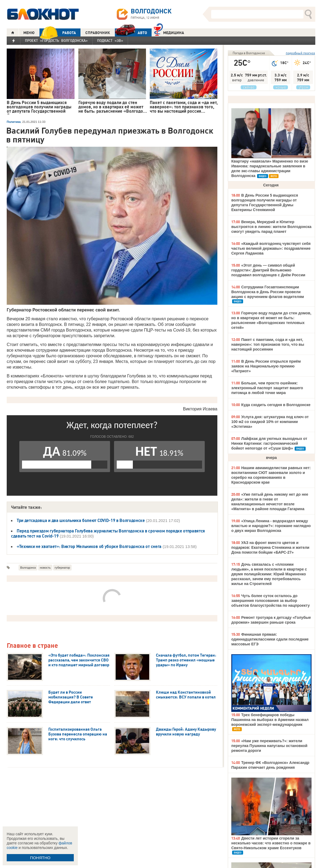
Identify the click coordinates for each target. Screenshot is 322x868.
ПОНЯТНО (40, 858)
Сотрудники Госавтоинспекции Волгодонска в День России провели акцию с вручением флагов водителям (268, 292)
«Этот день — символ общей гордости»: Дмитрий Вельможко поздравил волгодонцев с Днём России (268, 270)
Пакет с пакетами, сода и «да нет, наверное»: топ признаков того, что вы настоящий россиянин (268, 344)
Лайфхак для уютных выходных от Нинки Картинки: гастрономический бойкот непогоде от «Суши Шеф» (269, 443)
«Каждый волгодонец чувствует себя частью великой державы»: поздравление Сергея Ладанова (271, 248)
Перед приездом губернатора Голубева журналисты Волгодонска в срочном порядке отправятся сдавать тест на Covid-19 (108, 533)
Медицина (169, 32)
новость (45, 568)
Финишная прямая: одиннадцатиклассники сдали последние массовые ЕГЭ (270, 639)
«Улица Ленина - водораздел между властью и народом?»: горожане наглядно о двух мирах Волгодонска (271, 526)
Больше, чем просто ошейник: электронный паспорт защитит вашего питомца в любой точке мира (267, 388)
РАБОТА (58, 33)
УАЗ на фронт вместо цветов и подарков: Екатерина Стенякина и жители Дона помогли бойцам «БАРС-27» (270, 547)
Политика (14, 122)
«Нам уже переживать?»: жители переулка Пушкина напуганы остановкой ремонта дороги (269, 746)
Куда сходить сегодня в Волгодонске (276, 405)
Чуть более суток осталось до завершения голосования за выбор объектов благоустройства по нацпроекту (270, 601)
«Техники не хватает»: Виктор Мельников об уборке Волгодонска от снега (89, 546)
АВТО (131, 33)
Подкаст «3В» (110, 41)
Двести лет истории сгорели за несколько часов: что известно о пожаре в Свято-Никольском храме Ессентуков (271, 843)
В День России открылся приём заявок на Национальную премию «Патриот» (266, 366)
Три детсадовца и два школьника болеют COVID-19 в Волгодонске (81, 520)
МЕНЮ (29, 33)
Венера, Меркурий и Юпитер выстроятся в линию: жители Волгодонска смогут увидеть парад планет (271, 227)
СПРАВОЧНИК (98, 33)
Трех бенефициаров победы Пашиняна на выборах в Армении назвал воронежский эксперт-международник (270, 720)
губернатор (62, 568)
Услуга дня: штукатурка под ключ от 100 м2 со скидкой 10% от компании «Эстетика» (270, 422)
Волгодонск (28, 568)
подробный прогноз (300, 53)
